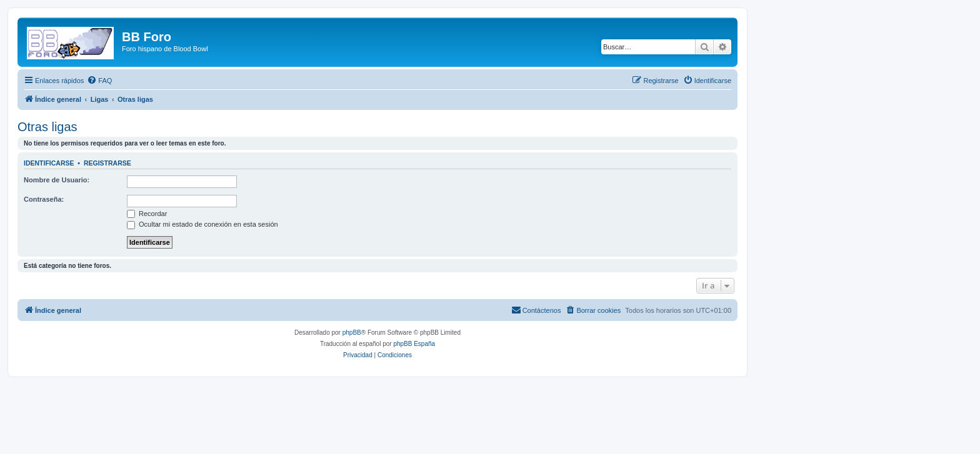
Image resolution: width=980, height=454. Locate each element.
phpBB (352, 333)
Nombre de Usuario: (57, 180)
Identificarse (49, 163)
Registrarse (107, 163)
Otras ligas (47, 127)
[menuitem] (99, 81)
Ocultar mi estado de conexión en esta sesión (202, 224)
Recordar (147, 214)
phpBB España (414, 344)
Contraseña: (44, 199)
